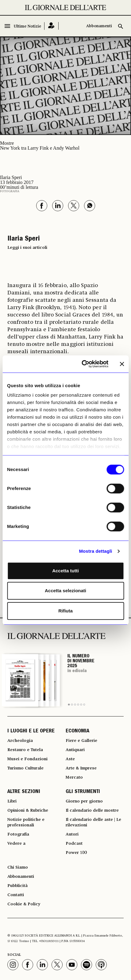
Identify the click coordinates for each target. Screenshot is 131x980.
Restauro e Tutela (25, 750)
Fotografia (10, 191)
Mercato (74, 777)
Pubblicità (17, 886)
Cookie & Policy (24, 904)
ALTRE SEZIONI (24, 792)
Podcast (74, 843)
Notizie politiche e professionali (26, 822)
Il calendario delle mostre (92, 810)
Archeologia (20, 741)
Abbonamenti (99, 26)
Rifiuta (65, 611)
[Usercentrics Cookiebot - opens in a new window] (82, 364)
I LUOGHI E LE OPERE (31, 731)
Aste (70, 759)
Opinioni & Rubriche (28, 810)
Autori (72, 834)
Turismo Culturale (25, 768)
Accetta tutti (65, 571)
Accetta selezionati (65, 591)
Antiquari (75, 750)
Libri (12, 801)
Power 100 (76, 853)
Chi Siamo (18, 867)
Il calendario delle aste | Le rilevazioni (93, 822)
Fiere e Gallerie (81, 741)
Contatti (16, 895)
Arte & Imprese (81, 768)
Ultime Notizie (27, 26)
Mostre (7, 143)
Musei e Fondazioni (27, 759)
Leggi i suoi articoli (27, 248)
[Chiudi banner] (122, 364)
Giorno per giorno (84, 801)
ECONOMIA (77, 731)
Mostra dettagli (95, 551)
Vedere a (16, 843)
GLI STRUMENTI (83, 792)
